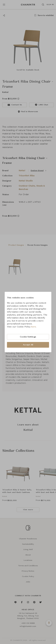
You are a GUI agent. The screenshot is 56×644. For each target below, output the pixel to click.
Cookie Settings (28, 337)
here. (34, 327)
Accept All (28, 345)
